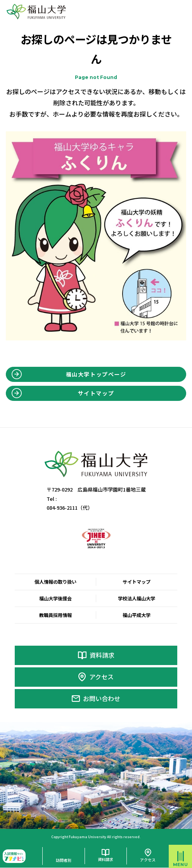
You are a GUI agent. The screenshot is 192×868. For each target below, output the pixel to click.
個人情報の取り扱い (55, 582)
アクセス (101, 677)
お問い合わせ (102, 699)
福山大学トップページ (96, 374)
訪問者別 (64, 860)
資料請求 (102, 655)
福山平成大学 (137, 615)
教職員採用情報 (55, 615)
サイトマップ (96, 393)
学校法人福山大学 (137, 598)
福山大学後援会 (55, 598)
